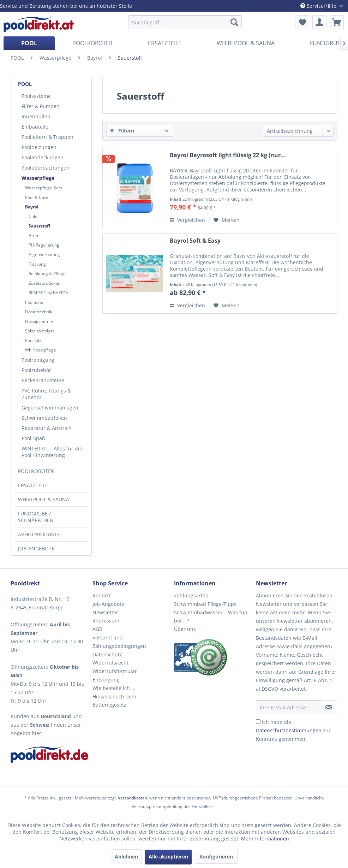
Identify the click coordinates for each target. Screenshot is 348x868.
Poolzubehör (36, 370)
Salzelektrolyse (40, 331)
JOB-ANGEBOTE (36, 548)
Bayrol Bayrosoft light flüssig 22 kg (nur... (228, 155)
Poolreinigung (38, 360)
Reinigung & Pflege (47, 274)
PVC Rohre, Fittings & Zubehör (46, 394)
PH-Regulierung (44, 245)
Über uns (185, 629)
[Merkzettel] (302, 22)
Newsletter (105, 612)
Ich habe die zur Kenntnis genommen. (293, 730)
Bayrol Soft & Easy (195, 241)
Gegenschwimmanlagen (50, 408)
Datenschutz (107, 654)
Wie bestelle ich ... (114, 688)
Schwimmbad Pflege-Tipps (205, 604)
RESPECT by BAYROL (49, 293)
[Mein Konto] (319, 22)
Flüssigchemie (39, 321)
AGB (97, 629)
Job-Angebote (108, 604)
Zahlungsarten (191, 595)
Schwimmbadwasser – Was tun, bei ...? (211, 617)
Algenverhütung (44, 255)
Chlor (34, 216)
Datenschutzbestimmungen (289, 730)
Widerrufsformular (115, 671)
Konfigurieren (216, 857)
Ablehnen (126, 857)
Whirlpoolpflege (41, 350)
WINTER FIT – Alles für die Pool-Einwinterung (52, 452)
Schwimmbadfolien (44, 418)
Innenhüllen (36, 116)
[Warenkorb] (337, 22)
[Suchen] (234, 22)
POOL (25, 84)
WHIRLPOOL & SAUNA (44, 499)
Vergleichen (187, 220)
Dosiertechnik (39, 312)
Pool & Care (37, 197)
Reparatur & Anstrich (47, 428)
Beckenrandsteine (43, 380)
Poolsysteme (36, 96)
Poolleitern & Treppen (47, 137)
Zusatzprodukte (44, 283)
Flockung (37, 264)
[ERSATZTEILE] (165, 43)
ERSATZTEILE (33, 485)
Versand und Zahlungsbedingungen (119, 642)
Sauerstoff (39, 226)
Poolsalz (33, 340)
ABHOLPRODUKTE (39, 534)
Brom (34, 235)
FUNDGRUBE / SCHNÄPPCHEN (36, 517)
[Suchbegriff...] (185, 22)
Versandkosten (133, 798)
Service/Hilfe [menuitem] (319, 6)
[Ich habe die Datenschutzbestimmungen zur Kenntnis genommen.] (258, 722)
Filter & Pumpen (41, 106)
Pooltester (35, 302)
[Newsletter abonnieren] (329, 707)
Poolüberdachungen (46, 168)
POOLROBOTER (36, 471)
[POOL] (29, 43)
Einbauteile (35, 127)
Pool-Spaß (33, 438)
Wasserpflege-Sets (44, 188)
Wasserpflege (38, 178)
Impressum (106, 621)
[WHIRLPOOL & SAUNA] (246, 43)
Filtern (122, 131)
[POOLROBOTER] (92, 43)
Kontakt (101, 595)
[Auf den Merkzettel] (227, 220)
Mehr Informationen (265, 839)
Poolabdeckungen (43, 157)
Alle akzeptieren (168, 857)
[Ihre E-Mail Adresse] (289, 707)
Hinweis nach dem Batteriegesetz (114, 701)
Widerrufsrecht (110, 663)
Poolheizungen (39, 147)
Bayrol (32, 207)
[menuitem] (185, 22)
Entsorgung (106, 680)
